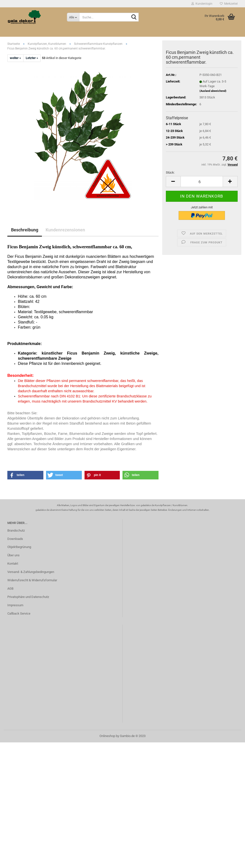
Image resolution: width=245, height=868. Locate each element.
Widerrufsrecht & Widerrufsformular (32, 580)
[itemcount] (202, 182)
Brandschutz (16, 530)
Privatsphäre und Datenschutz (28, 597)
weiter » (15, 58)
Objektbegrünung (19, 547)
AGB (10, 589)
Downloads (15, 539)
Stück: (170, 172)
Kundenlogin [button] (202, 4)
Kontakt (13, 564)
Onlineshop (107, 736)
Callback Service (19, 613)
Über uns (13, 555)
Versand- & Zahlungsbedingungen (31, 572)
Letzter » (32, 58)
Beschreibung (25, 230)
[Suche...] (73, 17)
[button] (25, 475)
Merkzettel (229, 4)
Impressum (15, 605)
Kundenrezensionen (65, 230)
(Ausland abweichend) (213, 91)
